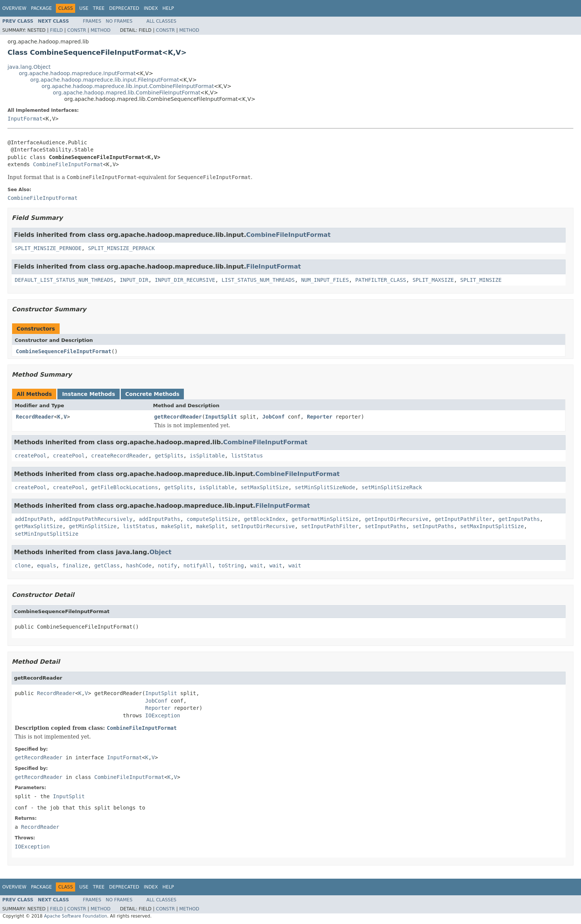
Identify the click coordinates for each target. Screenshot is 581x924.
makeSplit (176, 526)
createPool (31, 456)
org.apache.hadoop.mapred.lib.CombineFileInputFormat (127, 93)
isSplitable (207, 456)
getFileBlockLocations (124, 487)
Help (168, 8)
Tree (99, 8)
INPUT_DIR (134, 280)
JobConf (274, 417)
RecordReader (35, 417)
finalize (75, 566)
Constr (77, 30)
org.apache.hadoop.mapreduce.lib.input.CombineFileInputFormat (128, 86)
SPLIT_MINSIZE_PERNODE (48, 248)
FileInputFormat (274, 267)
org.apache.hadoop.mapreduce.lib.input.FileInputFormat (105, 80)
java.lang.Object (29, 67)
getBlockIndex (265, 519)
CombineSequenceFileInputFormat (64, 351)
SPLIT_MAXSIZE (433, 280)
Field (56, 30)
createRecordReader (120, 456)
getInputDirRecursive (397, 519)
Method (101, 30)
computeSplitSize (212, 519)
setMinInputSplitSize (47, 534)
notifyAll (198, 566)
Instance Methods (88, 394)
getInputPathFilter (464, 519)
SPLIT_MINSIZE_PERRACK (121, 248)
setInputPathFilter (330, 526)
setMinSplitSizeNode (325, 487)
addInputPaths (160, 519)
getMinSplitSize (92, 526)
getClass (107, 566)
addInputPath (34, 519)
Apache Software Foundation (75, 916)
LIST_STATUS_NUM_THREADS (258, 280)
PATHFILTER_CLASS (381, 280)
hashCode (139, 566)
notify (167, 566)
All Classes (161, 21)
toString (231, 566)
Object (161, 552)
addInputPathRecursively (96, 519)
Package (41, 8)
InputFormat (25, 119)
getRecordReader (178, 417)
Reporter (320, 417)
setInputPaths (385, 526)
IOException (163, 715)
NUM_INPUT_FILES (325, 280)
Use (84, 8)
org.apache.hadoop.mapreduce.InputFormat (77, 73)
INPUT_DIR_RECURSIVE (185, 280)
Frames (92, 21)
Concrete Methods (153, 394)
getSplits (169, 456)
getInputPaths (519, 519)
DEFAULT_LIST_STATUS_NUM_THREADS (64, 280)
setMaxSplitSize (264, 487)
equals (47, 566)
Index (151, 8)
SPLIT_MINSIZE (481, 280)
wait (257, 566)
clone (23, 566)
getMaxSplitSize (39, 526)
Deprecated (124, 8)
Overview (14, 8)
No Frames (119, 21)
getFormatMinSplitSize (325, 519)
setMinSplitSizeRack (392, 487)
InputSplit (221, 417)
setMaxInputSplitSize (492, 526)
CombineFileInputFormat (68, 164)
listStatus (247, 456)
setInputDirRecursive (263, 526)
